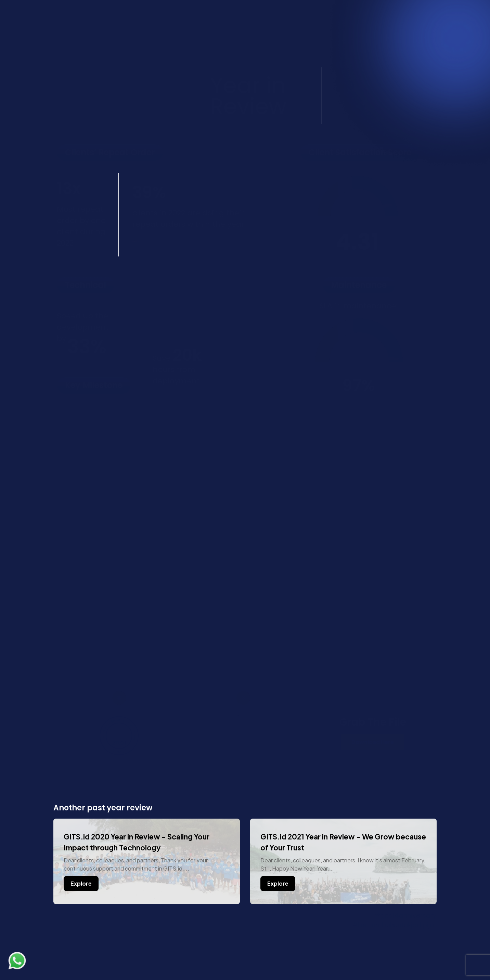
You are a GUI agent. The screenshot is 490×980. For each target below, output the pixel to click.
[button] (426, 36)
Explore (81, 883)
